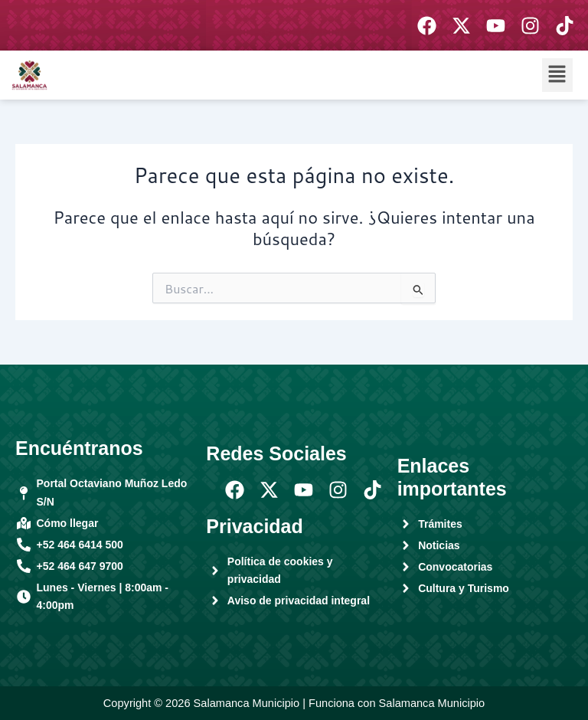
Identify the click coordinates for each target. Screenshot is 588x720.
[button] (557, 75)
